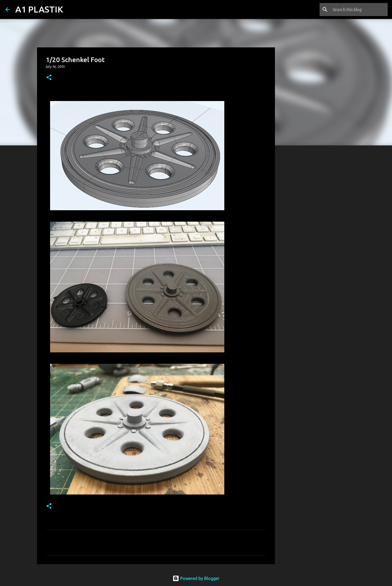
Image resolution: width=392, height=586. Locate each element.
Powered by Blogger (196, 578)
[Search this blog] (359, 10)
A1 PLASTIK (39, 9)
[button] (49, 78)
